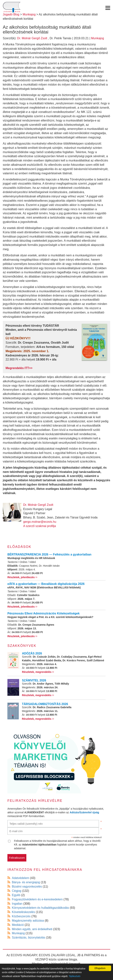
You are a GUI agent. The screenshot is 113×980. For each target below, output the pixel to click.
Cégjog (17, 891)
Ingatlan (17, 904)
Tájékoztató (75, 976)
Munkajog (98, 38)
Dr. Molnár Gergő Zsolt (32, 38)
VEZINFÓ (41, 959)
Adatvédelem (21, 878)
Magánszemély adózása (28, 921)
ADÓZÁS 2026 (32, 653)
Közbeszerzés (21, 916)
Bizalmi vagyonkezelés (27, 887)
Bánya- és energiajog (26, 882)
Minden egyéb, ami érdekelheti (32, 929)
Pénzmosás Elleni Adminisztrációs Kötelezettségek (44, 613)
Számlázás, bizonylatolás (29, 937)
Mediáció (18, 925)
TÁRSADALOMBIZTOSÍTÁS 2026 (45, 704)
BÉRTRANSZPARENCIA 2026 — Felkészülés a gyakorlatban (49, 554)
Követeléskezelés (23, 912)
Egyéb (16, 895)
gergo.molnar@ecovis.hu (40, 522)
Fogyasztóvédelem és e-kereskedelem (37, 899)
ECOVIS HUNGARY (24, 955)
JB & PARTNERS (89, 955)
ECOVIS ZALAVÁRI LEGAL (57, 955)
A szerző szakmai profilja (40, 526)
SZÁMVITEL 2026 (34, 680)
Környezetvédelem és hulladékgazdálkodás (40, 908)
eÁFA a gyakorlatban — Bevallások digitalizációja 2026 (46, 584)
